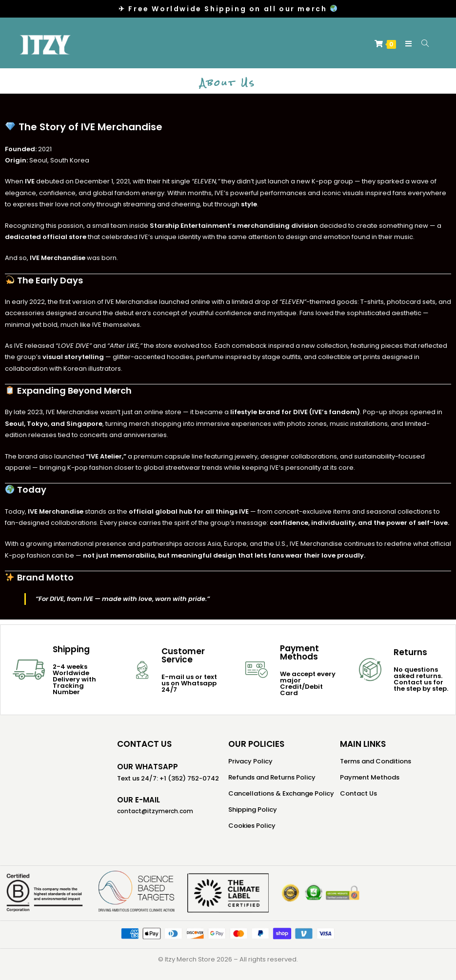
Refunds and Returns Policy (272, 777)
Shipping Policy (253, 810)
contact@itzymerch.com (155, 811)
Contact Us (358, 793)
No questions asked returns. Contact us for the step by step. (421, 679)
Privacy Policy (250, 761)
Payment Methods (370, 777)
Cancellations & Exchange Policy (281, 793)
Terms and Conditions (376, 761)
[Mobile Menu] (406, 44)
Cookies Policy (252, 826)
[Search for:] (422, 44)
